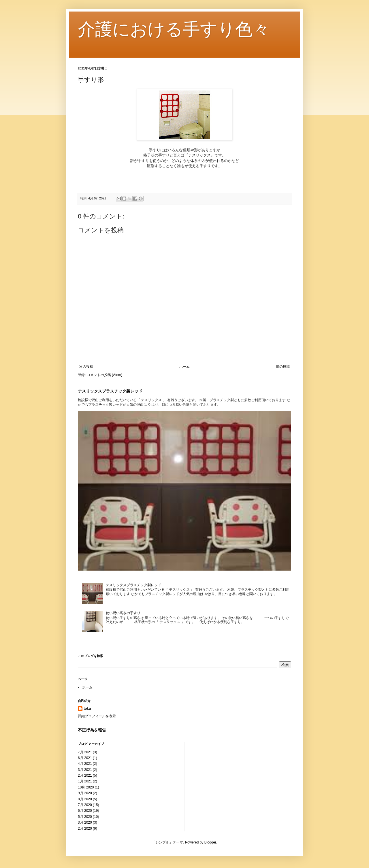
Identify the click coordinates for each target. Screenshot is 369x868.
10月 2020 (86, 787)
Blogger (210, 842)
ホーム (184, 367)
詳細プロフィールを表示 (97, 716)
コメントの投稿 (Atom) (105, 375)
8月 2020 (85, 799)
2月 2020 (85, 829)
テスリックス (199, 155)
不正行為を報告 (92, 730)
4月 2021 (85, 764)
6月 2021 (85, 758)
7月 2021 (85, 752)
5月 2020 (85, 817)
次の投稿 (86, 367)
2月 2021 (85, 775)
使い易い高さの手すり (123, 613)
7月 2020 (85, 805)
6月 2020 (85, 811)
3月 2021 (85, 770)
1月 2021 (85, 781)
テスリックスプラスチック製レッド (110, 391)
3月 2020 (85, 822)
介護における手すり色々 (174, 29)
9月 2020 (85, 793)
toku (87, 709)
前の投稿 (283, 367)
